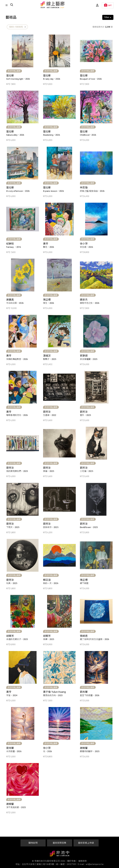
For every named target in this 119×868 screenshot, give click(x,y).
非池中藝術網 (60, 854)
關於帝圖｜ (73, 861)
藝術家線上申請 (86, 843)
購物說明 (33, 843)
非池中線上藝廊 (53, 5)
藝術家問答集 (59, 843)
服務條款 (83, 861)
